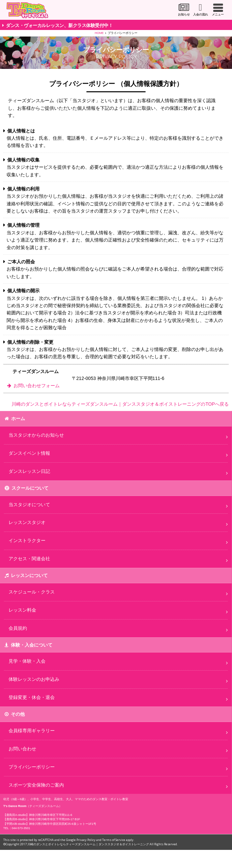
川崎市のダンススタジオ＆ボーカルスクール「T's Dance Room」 (27, 10)
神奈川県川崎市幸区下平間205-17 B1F (55, 819)
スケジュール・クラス (32, 592)
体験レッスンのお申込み (34, 679)
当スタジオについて (29, 505)
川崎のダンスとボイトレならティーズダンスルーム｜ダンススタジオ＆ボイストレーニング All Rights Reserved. (102, 844)
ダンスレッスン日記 (29, 471)
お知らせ (184, 14)
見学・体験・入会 (27, 661)
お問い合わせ (22, 749)
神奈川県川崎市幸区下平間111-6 (51, 815)
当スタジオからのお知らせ (36, 435)
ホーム (18, 419)
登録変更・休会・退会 (32, 697)
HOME (99, 33)
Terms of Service (114, 840)
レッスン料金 (22, 610)
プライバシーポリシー (32, 767)
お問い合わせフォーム (37, 386)
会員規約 (18, 628)
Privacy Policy (86, 840)
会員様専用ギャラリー (32, 731)
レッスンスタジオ (27, 522)
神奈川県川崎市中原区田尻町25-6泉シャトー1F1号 (63, 824)
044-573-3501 (21, 828)
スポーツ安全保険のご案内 (36, 785)
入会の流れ (201, 14)
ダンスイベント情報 (29, 453)
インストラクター (27, 540)
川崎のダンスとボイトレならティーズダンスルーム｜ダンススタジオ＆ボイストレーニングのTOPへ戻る (120, 404)
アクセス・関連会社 (29, 559)
